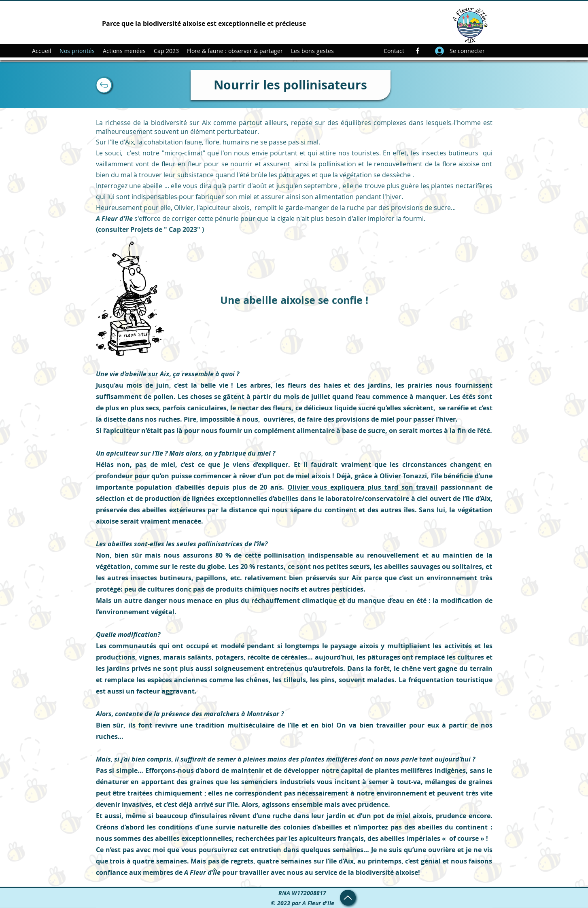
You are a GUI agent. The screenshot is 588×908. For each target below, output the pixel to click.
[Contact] (394, 51)
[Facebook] (418, 51)
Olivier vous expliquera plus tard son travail (363, 487)
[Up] (104, 85)
